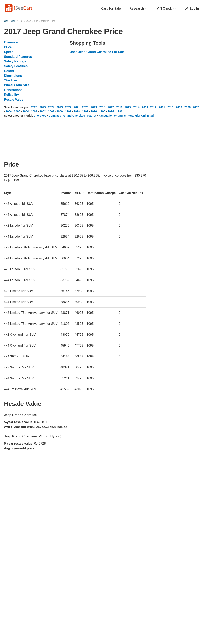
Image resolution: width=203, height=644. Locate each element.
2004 (26, 111)
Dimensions (13, 76)
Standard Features (18, 57)
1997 (85, 111)
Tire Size (11, 80)
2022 (68, 107)
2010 (170, 107)
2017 (111, 107)
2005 (17, 111)
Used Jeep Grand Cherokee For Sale (97, 52)
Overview (11, 42)
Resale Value (14, 99)
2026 (34, 107)
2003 (34, 111)
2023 (60, 107)
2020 (85, 107)
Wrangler (120, 116)
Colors (9, 71)
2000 (60, 111)
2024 (51, 107)
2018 (102, 107)
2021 (77, 107)
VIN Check (166, 8)
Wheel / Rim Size (17, 85)
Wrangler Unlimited (141, 116)
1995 (102, 111)
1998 (77, 111)
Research (139, 8)
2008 (187, 107)
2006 (9, 111)
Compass (55, 116)
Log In (192, 8)
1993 (119, 111)
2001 (51, 111)
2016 (119, 107)
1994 (111, 111)
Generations (13, 90)
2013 (145, 107)
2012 (153, 107)
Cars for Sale (111, 8)
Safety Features (16, 66)
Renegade (105, 116)
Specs (9, 52)
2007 (196, 107)
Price (8, 47)
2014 (136, 107)
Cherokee (40, 116)
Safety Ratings (15, 61)
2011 (162, 107)
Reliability (11, 95)
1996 (94, 111)
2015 (128, 107)
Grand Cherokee (74, 116)
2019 (94, 107)
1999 (68, 111)
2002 (43, 111)
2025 (43, 107)
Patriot (92, 116)
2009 (179, 107)
